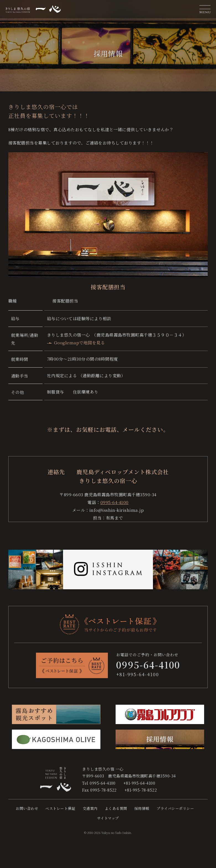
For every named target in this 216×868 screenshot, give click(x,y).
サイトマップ (108, 818)
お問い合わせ (27, 808)
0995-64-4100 (114, 502)
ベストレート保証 (60, 808)
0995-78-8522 (103, 790)
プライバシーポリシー (175, 808)
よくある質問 (116, 808)
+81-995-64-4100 (138, 674)
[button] (205, 9)
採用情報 (142, 808)
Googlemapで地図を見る (79, 343)
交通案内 (90, 808)
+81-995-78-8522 (141, 790)
